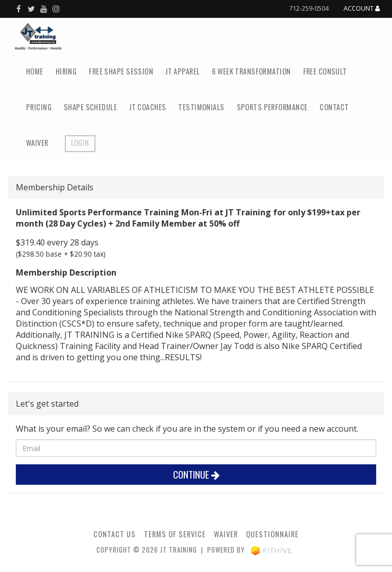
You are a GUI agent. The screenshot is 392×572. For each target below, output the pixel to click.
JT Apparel (182, 71)
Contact (334, 107)
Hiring (66, 71)
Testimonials (201, 107)
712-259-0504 (309, 8)
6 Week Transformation (251, 71)
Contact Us (115, 534)
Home (35, 71)
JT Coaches (148, 107)
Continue (196, 474)
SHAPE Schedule (90, 107)
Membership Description (66, 272)
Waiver (37, 143)
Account (362, 9)
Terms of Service (175, 534)
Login (80, 143)
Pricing (39, 107)
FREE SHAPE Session (121, 71)
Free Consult (325, 71)
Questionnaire (272, 534)
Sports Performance (272, 107)
